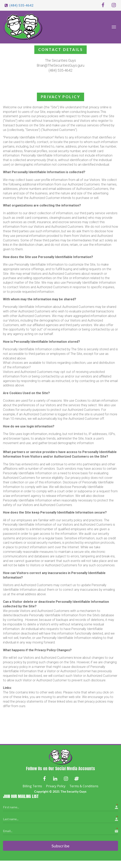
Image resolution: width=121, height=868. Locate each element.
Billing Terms (32, 786)
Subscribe (60, 845)
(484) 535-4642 (21, 5)
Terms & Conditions (84, 786)
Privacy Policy (56, 786)
